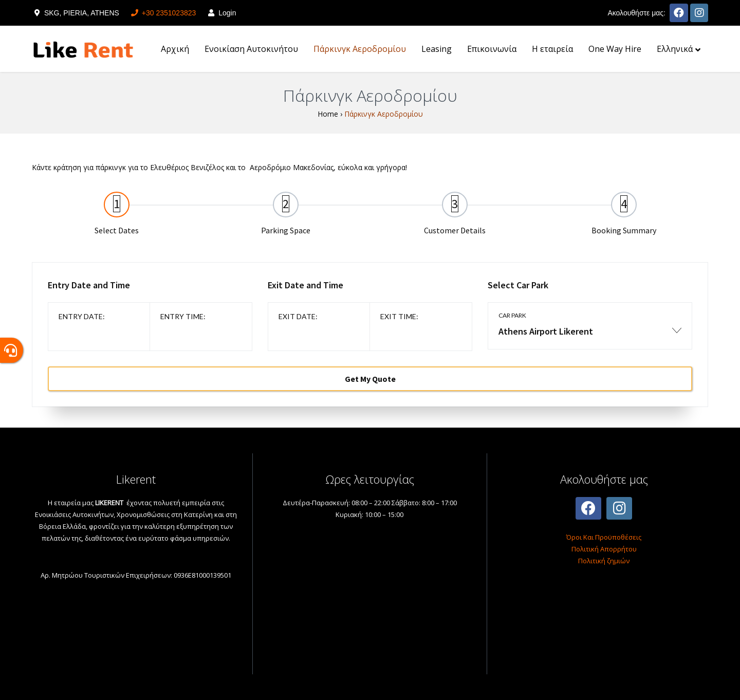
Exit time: (399, 316)
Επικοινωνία (492, 49)
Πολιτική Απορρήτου (604, 549)
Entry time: (183, 316)
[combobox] (590, 336)
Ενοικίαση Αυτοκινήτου (251, 49)
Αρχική (175, 49)
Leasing (437, 49)
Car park (512, 315)
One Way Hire (615, 49)
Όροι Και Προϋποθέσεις (604, 537)
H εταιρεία (552, 49)
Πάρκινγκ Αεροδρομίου (360, 49)
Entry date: (82, 316)
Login (221, 13)
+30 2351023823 (163, 13)
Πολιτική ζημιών (604, 561)
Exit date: (298, 316)
